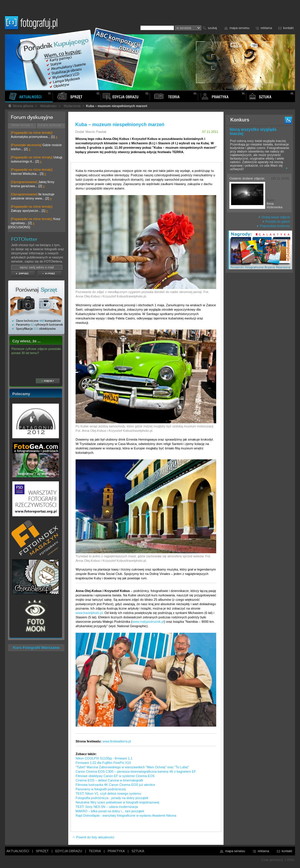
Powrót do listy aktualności (93, 837)
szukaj (212, 28)
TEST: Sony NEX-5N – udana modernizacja (107, 807)
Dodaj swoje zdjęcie (274, 217)
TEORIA (95, 851)
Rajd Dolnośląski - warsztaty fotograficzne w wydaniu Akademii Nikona (126, 815)
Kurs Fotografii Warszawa (36, 648)
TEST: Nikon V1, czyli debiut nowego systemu (108, 793)
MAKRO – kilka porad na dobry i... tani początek (110, 811)
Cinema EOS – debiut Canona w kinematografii (109, 780)
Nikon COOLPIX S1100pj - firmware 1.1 (104, 758)
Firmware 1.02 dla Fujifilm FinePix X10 (103, 763)
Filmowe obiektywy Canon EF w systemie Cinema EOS (115, 776)
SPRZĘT (42, 851)
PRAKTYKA (116, 851)
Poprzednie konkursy (273, 226)
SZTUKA (138, 851)
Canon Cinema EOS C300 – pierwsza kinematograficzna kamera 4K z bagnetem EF (136, 771)
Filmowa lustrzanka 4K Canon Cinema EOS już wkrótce (115, 785)
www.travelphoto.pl (89, 613)
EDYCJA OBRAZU (69, 851)
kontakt (288, 28)
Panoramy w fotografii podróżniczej (101, 789)
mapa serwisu (240, 28)
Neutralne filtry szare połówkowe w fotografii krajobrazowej (117, 802)
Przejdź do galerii (276, 221)
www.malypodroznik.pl (148, 622)
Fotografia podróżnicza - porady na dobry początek (112, 798)
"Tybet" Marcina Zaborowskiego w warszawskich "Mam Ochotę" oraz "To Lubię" (132, 767)
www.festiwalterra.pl (117, 741)
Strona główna (21, 106)
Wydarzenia (72, 106)
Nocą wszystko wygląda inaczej (253, 131)
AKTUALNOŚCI (18, 851)
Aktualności (48, 106)
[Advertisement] (259, 368)
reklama (266, 28)
